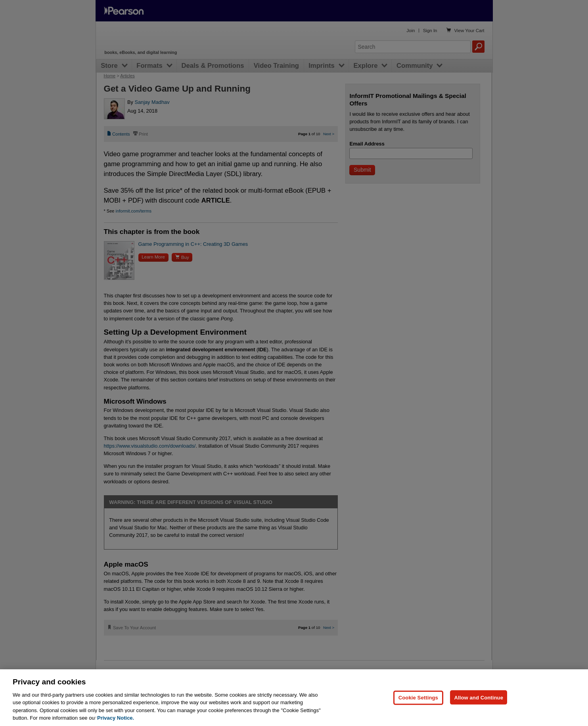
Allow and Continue (479, 697)
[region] (294, 698)
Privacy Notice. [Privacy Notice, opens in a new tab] (116, 718)
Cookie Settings (418, 697)
